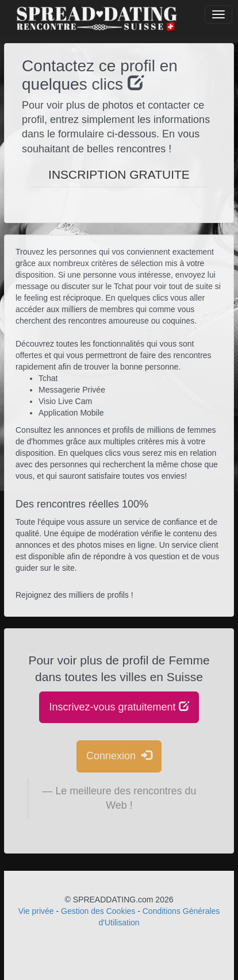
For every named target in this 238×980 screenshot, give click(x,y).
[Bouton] (218, 14)
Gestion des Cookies (98, 911)
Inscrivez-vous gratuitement (119, 707)
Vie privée (36, 911)
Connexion (119, 756)
